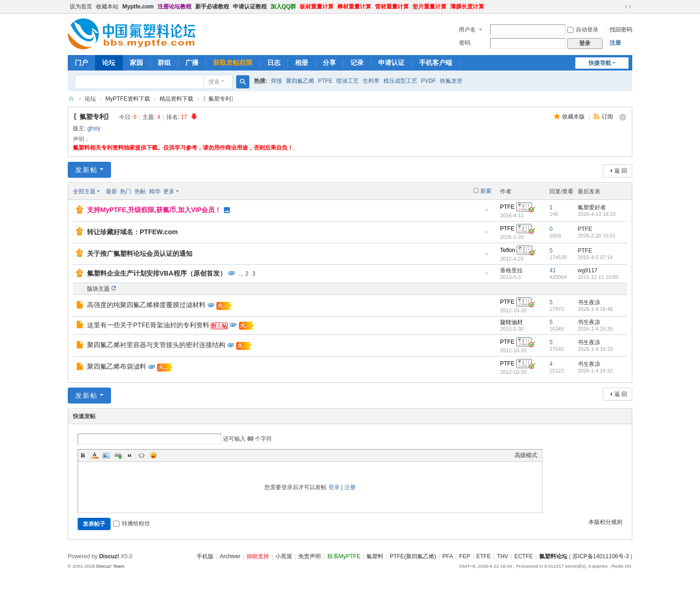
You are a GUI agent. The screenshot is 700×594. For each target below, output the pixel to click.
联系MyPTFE (344, 556)
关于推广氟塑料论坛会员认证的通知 (140, 253)
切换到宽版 (628, 7)
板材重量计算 (317, 7)
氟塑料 (375, 556)
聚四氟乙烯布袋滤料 (117, 366)
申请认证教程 (250, 7)
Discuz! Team (110, 566)
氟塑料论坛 (72, 99)
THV (502, 556)
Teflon (508, 250)
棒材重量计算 (354, 7)
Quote (130, 455)
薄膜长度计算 (467, 7)
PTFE (325, 81)
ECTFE (523, 556)
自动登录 (583, 30)
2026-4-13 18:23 (597, 214)
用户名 (467, 30)
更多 (169, 191)
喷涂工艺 (348, 81)
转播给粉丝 (132, 523)
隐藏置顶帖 (486, 213)
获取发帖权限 (233, 63)
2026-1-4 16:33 (595, 349)
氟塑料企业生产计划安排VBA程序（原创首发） (157, 273)
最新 (111, 191)
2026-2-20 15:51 (597, 236)
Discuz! (109, 556)
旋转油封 (511, 322)
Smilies (153, 455)
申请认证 (391, 63)
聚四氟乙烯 (300, 81)
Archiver (230, 556)
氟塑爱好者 (592, 207)
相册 (302, 63)
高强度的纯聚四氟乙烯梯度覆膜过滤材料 (146, 305)
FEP (465, 556)
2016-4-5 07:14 (595, 257)
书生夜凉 (589, 302)
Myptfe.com (138, 7)
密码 (465, 43)
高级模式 (526, 455)
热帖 (140, 191)
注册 (615, 43)
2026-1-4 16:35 (595, 329)
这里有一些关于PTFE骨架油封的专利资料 (148, 325)
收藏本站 (107, 7)
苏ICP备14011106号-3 (601, 556)
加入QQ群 (283, 7)
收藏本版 (574, 117)
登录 (334, 487)
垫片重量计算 (430, 7)
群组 (164, 63)
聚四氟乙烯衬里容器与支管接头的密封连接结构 (156, 345)
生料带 (371, 81)
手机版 (205, 556)
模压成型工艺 (400, 81)
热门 (126, 191)
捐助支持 (258, 556)
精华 (155, 191)
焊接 (277, 81)
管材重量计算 (392, 7)
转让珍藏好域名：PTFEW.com (132, 232)
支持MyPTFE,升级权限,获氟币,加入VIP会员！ (154, 210)
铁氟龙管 (451, 81)
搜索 (214, 82)
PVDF (429, 81)
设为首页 (81, 7)
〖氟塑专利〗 (93, 117)
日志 (274, 63)
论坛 (109, 63)
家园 (136, 63)
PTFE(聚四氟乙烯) (413, 556)
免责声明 (310, 556)
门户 (81, 63)
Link (118, 455)
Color (95, 455)
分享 (329, 63)
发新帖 (87, 170)
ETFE (484, 556)
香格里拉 (511, 270)
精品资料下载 (176, 99)
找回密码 (621, 30)
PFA (448, 556)
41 (553, 270)
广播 (192, 63)
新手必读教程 (212, 7)
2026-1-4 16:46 (595, 309)
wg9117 (588, 270)
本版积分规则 (605, 522)
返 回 (621, 171)
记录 (357, 63)
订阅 (607, 117)
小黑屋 (284, 556)
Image (106, 455)
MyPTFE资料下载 (128, 99)
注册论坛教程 (175, 7)
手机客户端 (436, 63)
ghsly (94, 128)
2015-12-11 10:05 (598, 277)
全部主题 (84, 191)
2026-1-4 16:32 (595, 371)
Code (142, 455)
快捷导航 (600, 63)
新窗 (486, 191)
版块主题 (98, 289)
